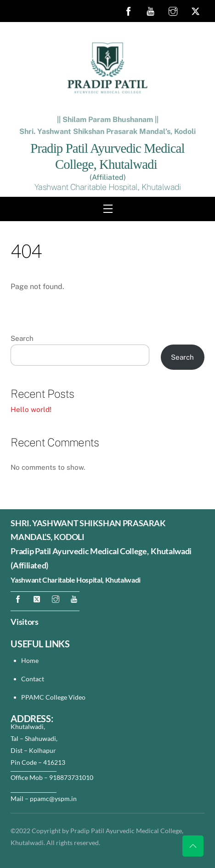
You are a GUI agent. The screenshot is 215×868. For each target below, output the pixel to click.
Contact (33, 679)
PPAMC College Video (53, 697)
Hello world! (31, 409)
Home (30, 660)
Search (22, 338)
